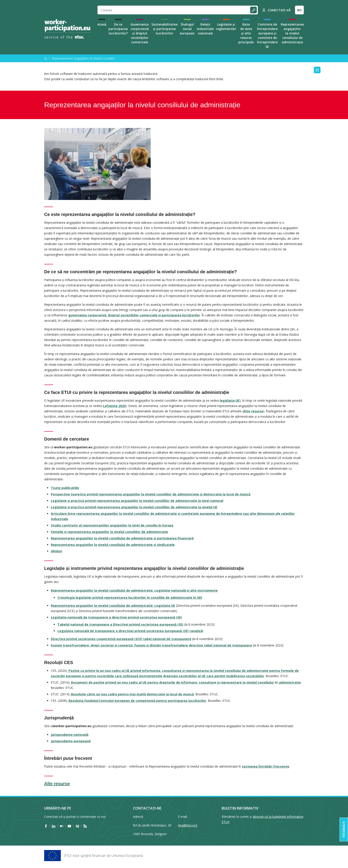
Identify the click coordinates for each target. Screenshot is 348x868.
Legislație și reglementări (226, 27)
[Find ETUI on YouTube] (69, 826)
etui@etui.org (188, 825)
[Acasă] (46, 58)
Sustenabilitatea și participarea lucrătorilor (164, 29)
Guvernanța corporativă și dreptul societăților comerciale (140, 33)
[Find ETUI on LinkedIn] (54, 826)
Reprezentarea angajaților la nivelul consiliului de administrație (292, 33)
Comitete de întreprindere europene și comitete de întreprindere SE (267, 35)
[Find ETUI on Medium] (77, 826)
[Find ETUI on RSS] (85, 826)
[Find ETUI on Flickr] (62, 826)
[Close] (317, 70)
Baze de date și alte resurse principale (246, 33)
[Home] (67, 29)
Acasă (102, 24)
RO (299, 10)
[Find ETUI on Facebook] (46, 826)
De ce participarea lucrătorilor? (118, 29)
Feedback (344, 829)
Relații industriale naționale (205, 29)
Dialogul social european (187, 29)
